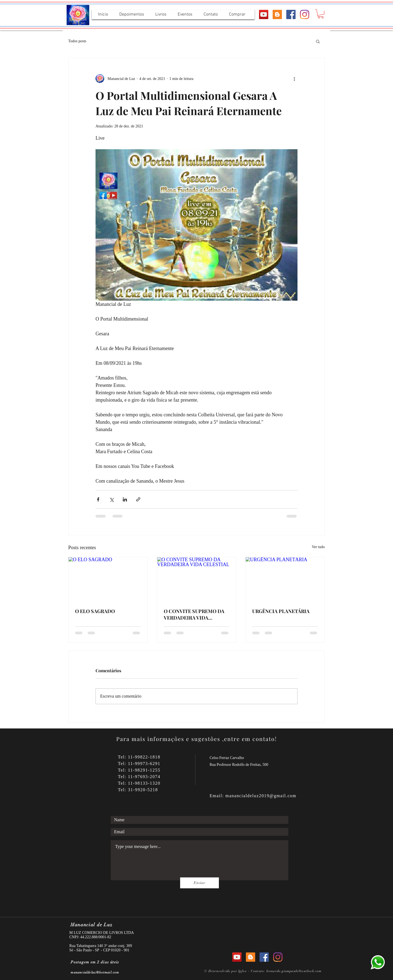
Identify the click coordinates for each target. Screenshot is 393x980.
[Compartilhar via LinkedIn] (125, 499)
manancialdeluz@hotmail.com (95, 972)
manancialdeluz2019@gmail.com (261, 796)
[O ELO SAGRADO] (108, 579)
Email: (218, 796)
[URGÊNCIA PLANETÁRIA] (285, 579)
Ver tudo (318, 547)
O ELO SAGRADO (95, 611)
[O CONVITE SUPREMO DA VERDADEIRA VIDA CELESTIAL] (197, 579)
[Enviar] (200, 883)
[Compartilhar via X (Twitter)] (111, 499)
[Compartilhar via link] (138, 499)
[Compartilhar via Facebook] (98, 499)
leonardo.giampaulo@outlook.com (294, 971)
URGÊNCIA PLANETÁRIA (281, 611)
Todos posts (77, 41)
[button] (321, 14)
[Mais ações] (294, 79)
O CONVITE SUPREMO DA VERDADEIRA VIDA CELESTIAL (194, 614)
